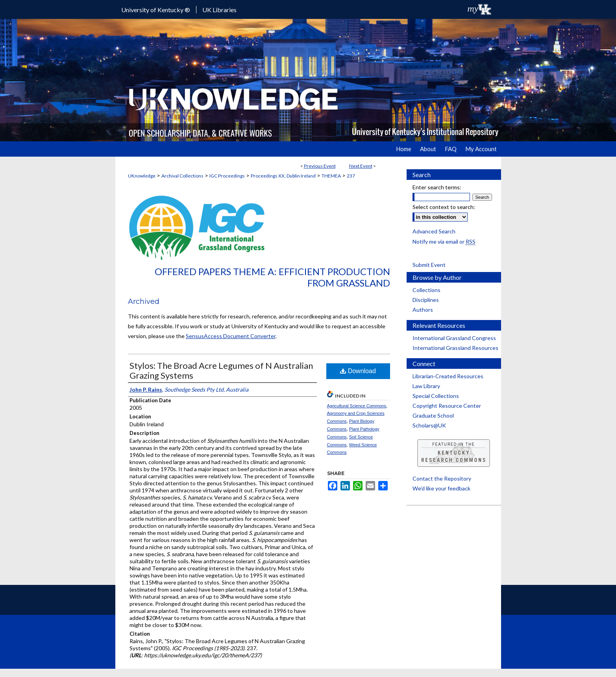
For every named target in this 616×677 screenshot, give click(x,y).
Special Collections (436, 396)
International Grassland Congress (454, 338)
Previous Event (320, 166)
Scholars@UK (429, 425)
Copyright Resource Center (447, 406)
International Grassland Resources (455, 348)
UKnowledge (142, 176)
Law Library (426, 386)
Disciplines (426, 300)
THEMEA (331, 176)
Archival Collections (182, 176)
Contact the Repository (442, 478)
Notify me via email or (444, 241)
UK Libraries (219, 10)
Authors (423, 310)
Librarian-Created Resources (448, 376)
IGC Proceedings (227, 176)
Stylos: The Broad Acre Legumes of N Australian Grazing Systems (221, 370)
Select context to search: (444, 207)
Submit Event (429, 265)
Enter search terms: (437, 187)
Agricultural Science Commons (357, 406)
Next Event (361, 166)
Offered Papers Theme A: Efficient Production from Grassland (272, 277)
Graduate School (433, 415)
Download (358, 371)
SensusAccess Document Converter (231, 336)
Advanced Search (434, 231)
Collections (426, 290)
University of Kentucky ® (156, 10)
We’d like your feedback (441, 488)
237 (351, 176)
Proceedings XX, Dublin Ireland (283, 176)
